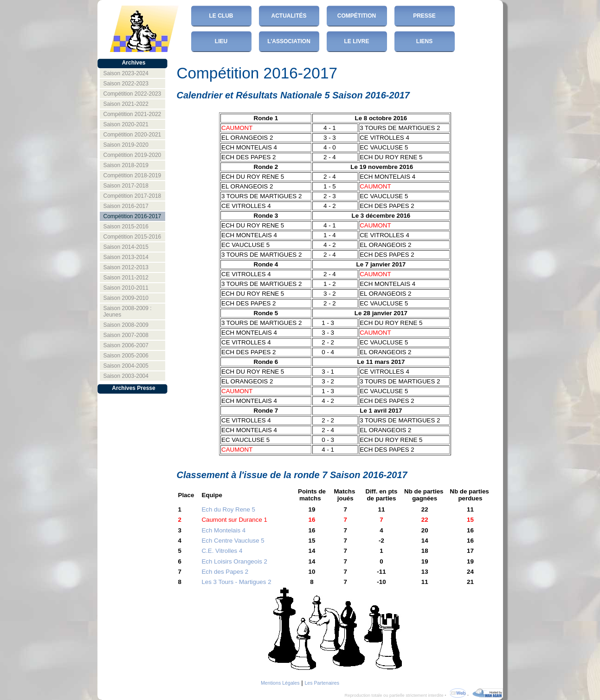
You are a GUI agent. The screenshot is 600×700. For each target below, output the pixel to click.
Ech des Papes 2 (225, 572)
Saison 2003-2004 (126, 376)
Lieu (221, 41)
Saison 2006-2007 (126, 345)
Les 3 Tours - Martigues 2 (236, 582)
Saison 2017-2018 (126, 186)
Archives (134, 63)
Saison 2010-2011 (126, 288)
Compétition (357, 16)
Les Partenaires (322, 683)
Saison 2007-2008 (126, 335)
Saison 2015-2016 (126, 227)
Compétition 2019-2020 (132, 155)
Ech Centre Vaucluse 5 (233, 541)
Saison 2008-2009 (126, 325)
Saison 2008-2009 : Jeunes (128, 311)
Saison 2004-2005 (126, 366)
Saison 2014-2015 (126, 247)
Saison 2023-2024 (126, 73)
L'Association (289, 41)
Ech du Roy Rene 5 (228, 509)
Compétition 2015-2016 (132, 237)
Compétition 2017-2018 (132, 196)
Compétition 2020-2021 (132, 135)
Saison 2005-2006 (126, 356)
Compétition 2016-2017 (132, 216)
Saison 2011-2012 (126, 278)
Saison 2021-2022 (126, 104)
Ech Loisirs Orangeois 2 (234, 561)
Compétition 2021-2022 (132, 114)
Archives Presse (133, 388)
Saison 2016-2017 (126, 206)
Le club (221, 16)
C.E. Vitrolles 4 (222, 551)
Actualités (289, 16)
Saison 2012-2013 (126, 267)
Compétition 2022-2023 (132, 94)
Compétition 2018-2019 (132, 175)
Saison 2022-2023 (126, 84)
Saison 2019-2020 (126, 145)
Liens (424, 41)
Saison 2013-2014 (126, 257)
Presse (424, 16)
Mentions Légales (280, 683)
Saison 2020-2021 (126, 124)
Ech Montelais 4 (223, 530)
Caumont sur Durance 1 (234, 520)
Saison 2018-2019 (126, 165)
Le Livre (356, 41)
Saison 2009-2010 (126, 298)
